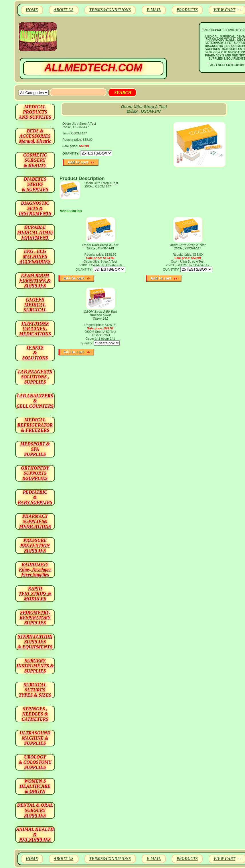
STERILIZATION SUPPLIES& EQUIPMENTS (35, 642)
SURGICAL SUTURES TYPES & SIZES (35, 690)
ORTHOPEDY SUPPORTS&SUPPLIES (35, 473)
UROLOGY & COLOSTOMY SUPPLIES (35, 762)
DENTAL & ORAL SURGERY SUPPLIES (35, 810)
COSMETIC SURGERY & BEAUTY (35, 160)
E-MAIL (154, 10)
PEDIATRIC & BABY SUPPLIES (35, 497)
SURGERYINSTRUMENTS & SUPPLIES (35, 666)
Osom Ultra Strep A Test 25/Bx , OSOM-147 (188, 247)
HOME (32, 10)
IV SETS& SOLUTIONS (35, 353)
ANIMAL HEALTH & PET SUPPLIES (35, 834)
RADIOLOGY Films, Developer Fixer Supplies (35, 569)
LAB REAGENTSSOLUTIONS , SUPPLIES (35, 377)
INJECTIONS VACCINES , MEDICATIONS (35, 329)
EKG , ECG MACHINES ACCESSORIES (35, 256)
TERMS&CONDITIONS (110, 10)
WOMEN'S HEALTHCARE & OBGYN (35, 786)
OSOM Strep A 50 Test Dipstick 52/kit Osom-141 (100, 315)
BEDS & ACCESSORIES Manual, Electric (35, 136)
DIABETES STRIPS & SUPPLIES (35, 184)
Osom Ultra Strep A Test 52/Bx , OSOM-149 (100, 247)
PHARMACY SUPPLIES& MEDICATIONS (35, 521)
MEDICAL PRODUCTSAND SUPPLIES (35, 112)
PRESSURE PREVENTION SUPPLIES (35, 545)
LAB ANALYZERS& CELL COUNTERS (35, 401)
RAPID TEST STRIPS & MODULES (35, 594)
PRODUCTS (187, 10)
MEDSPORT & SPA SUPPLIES (35, 449)
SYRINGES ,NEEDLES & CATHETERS (35, 714)
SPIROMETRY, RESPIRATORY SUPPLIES (35, 618)
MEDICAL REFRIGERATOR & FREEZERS (35, 425)
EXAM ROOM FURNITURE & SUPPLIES (35, 280)
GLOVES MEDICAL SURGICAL (35, 305)
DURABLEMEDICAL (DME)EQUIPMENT (35, 232)
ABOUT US (64, 10)
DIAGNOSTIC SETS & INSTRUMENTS (35, 208)
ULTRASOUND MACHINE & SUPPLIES (35, 738)
